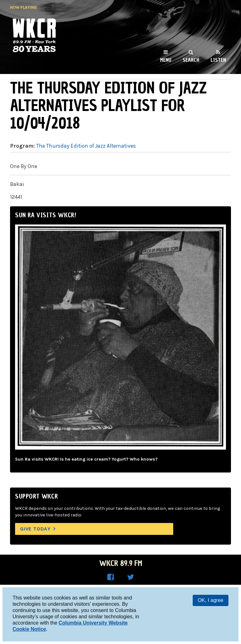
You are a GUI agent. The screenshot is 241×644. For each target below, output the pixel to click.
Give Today (35, 529)
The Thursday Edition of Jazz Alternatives (86, 146)
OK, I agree (211, 600)
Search (191, 60)
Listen (218, 60)
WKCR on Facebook (110, 577)
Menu (166, 60)
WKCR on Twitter (131, 577)
